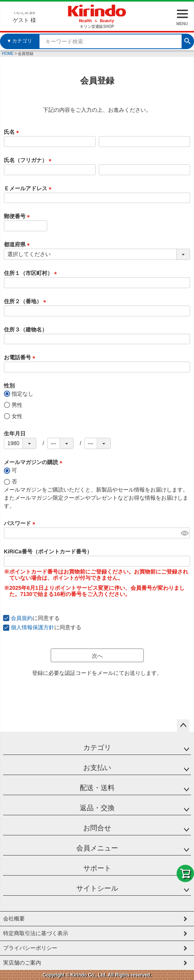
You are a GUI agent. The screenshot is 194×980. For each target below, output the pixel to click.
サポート (97, 868)
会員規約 (22, 618)
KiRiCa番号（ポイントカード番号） (48, 551)
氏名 (13, 132)
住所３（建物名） (26, 330)
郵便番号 (18, 216)
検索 (187, 40)
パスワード (21, 523)
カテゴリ (97, 748)
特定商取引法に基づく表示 (36, 933)
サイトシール (97, 888)
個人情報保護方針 (33, 627)
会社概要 (14, 919)
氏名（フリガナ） (29, 160)
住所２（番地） (26, 301)
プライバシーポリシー (30, 948)
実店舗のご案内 (22, 963)
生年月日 (15, 434)
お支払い (97, 768)
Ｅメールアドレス (29, 188)
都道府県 (18, 244)
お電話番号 (21, 357)
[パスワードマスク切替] (184, 533)
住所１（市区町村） (32, 273)
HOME (8, 54)
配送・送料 (97, 788)
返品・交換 (97, 808)
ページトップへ (183, 726)
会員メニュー (97, 848)
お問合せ (97, 828)
